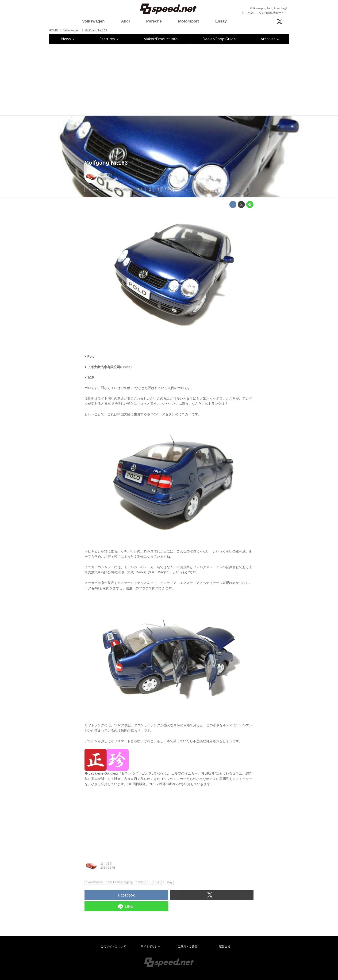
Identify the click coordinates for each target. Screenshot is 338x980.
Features (109, 39)
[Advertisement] (169, 79)
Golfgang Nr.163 (106, 163)
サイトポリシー (150, 946)
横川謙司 (107, 174)
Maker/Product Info (160, 39)
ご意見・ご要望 (188, 946)
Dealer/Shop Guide (219, 39)
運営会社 (225, 946)
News (68, 39)
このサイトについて (113, 946)
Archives (270, 39)
